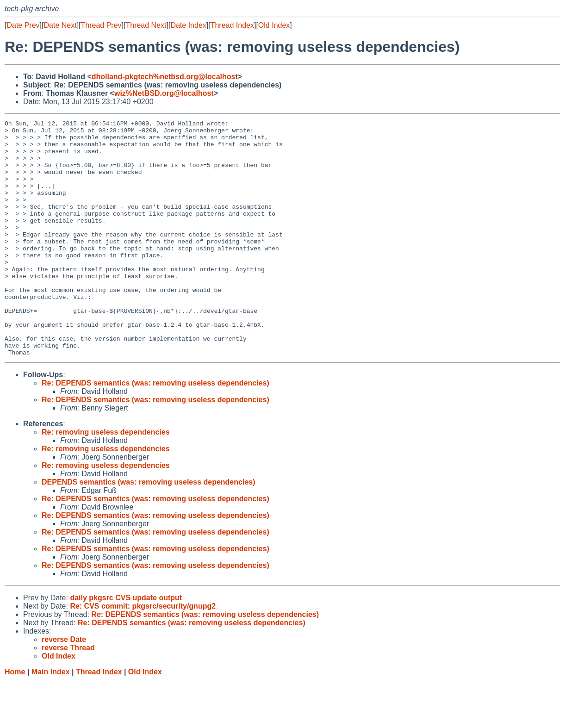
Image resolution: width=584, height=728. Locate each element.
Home (15, 719)
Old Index (274, 25)
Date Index (188, 25)
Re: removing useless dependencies (106, 479)
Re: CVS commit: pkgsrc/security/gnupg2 (143, 653)
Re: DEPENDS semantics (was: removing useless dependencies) (155, 430)
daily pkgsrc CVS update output (126, 645)
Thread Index (232, 25)
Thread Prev (101, 25)
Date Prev (23, 25)
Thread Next (146, 25)
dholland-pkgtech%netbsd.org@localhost (165, 77)
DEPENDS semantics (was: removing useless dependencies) (149, 529)
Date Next (60, 25)
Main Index (51, 719)
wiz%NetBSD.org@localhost (164, 93)
